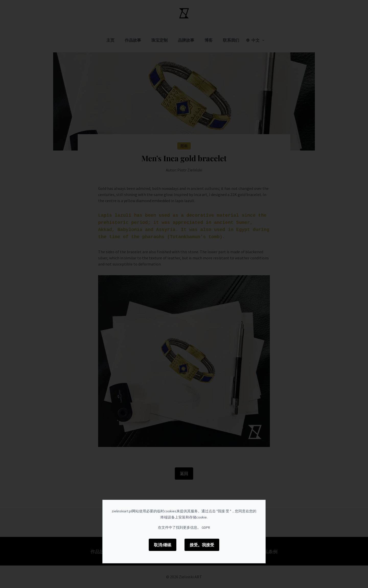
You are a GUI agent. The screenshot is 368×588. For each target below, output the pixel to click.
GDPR (206, 527)
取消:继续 (163, 545)
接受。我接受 (202, 545)
